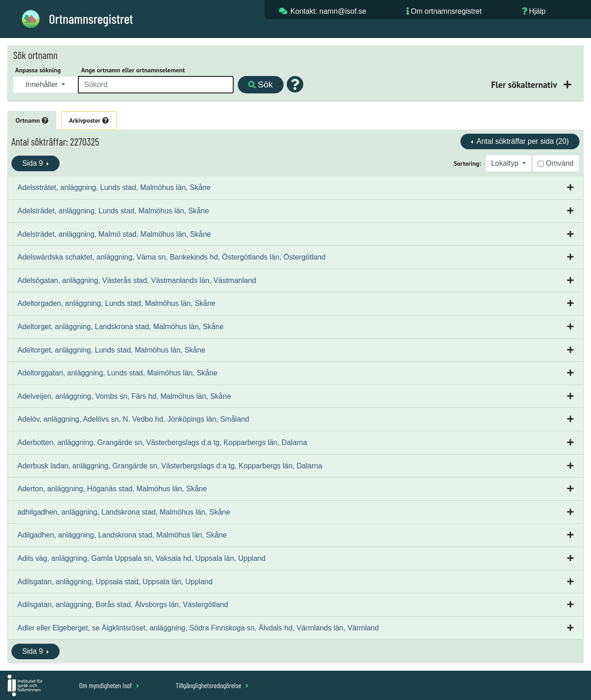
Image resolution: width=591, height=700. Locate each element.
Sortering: (467, 163)
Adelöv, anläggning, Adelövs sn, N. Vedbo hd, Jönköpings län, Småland (133, 419)
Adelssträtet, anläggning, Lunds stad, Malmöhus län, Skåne (114, 187)
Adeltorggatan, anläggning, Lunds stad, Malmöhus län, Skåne (118, 373)
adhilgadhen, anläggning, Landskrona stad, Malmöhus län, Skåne (124, 512)
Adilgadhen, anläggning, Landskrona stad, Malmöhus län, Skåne (122, 535)
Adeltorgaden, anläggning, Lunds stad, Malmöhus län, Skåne (116, 303)
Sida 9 (33, 163)
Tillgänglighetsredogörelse (212, 685)
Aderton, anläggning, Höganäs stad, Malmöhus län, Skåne (112, 489)
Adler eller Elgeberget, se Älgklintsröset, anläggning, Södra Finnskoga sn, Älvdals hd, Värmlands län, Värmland (198, 628)
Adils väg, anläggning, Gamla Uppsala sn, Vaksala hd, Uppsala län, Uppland (141, 558)
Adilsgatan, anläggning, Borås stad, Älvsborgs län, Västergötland (123, 605)
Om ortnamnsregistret (446, 11)
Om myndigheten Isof (109, 685)
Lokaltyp (506, 163)
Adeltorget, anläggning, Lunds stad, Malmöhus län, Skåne (111, 350)
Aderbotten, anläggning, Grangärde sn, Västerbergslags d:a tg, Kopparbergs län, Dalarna (162, 442)
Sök (260, 84)
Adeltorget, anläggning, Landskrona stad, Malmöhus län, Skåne (120, 327)
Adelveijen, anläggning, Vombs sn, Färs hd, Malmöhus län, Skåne (124, 396)
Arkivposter (89, 120)
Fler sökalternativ (525, 84)
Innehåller (43, 84)
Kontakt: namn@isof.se (328, 11)
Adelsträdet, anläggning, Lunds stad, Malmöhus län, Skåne (113, 211)
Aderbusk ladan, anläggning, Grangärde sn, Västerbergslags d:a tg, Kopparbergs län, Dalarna (170, 466)
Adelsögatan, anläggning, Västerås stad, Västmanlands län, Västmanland (137, 280)
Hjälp (537, 11)
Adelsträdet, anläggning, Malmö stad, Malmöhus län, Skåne (114, 234)
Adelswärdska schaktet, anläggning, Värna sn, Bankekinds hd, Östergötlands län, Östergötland (171, 257)
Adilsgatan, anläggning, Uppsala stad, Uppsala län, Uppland (115, 582)
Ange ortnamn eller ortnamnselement (133, 70)
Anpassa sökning (38, 70)
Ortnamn (32, 120)
